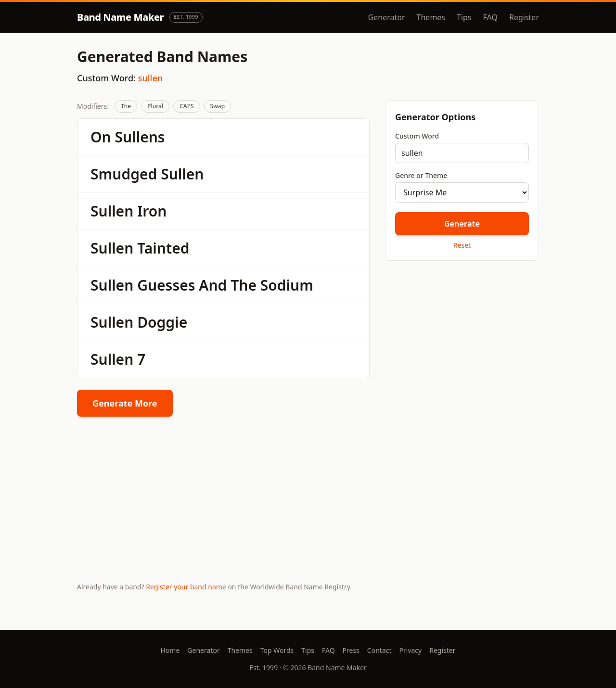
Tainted (163, 248)
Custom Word (417, 136)
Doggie (162, 322)
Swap (218, 106)
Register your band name (186, 587)
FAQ (490, 17)
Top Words (277, 650)
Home (170, 650)
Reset (462, 245)
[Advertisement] (462, 336)
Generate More (125, 403)
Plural (155, 106)
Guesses (166, 285)
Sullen (182, 174)
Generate (462, 224)
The (126, 106)
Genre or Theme (421, 175)
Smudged (124, 174)
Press (351, 650)
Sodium (287, 285)
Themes (431, 17)
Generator (387, 17)
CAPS (186, 106)
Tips (464, 17)
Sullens (140, 137)
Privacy (411, 650)
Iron (152, 211)
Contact (379, 650)
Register (524, 17)
